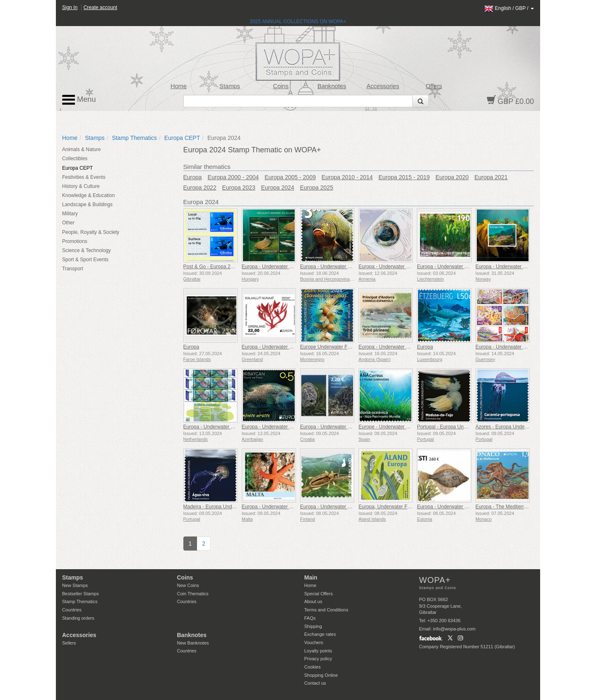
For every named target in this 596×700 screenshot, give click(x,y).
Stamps (230, 86)
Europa (193, 177)
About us (313, 601)
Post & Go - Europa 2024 (211, 267)
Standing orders (78, 618)
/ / (509, 8)
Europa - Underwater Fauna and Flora (342, 507)
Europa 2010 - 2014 (347, 177)
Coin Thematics (193, 594)
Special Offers (318, 594)
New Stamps (75, 585)
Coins (281, 86)
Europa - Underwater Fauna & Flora (340, 267)
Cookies (312, 667)
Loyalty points (318, 651)
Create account (100, 7)
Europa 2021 (491, 177)
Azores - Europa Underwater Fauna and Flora (526, 427)
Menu (79, 100)
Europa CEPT (182, 138)
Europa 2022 (200, 188)
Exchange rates (320, 634)
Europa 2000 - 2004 (233, 177)
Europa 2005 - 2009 (290, 177)
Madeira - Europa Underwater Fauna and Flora (235, 507)
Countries (72, 610)
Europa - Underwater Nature (215, 427)
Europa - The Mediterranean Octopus (517, 507)
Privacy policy (318, 659)
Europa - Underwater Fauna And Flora (284, 267)
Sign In (70, 7)
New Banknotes (193, 643)
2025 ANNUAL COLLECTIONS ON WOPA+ (298, 22)
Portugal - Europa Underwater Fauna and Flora (469, 427)
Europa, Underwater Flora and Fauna (400, 507)
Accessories (383, 86)
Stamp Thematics (134, 138)
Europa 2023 (239, 188)
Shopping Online (321, 675)
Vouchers (314, 642)
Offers (434, 86)
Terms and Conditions (326, 610)
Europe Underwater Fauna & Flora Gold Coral (351, 347)
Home (179, 86)
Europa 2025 (317, 188)
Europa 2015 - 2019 (404, 177)
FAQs (310, 618)
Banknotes (332, 86)
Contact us (315, 683)
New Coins (188, 585)
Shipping (313, 626)
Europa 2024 (278, 188)
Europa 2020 (452, 177)
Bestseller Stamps (81, 594)
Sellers (69, 643)
